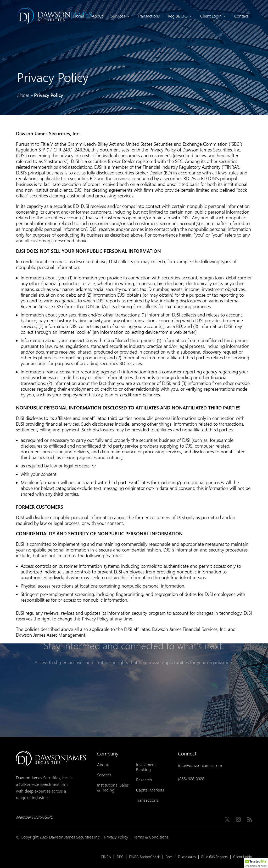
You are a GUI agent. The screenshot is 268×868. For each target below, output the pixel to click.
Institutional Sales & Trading (113, 788)
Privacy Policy (116, 837)
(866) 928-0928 (191, 779)
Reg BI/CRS (180, 16)
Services (120, 16)
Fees (169, 857)
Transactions (149, 16)
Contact (241, 16)
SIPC (120, 857)
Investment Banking (146, 767)
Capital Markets (150, 790)
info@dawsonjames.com (200, 766)
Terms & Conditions (151, 837)
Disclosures (187, 857)
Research (144, 780)
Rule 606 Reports (214, 857)
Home (79, 16)
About (97, 16)
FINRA (106, 857)
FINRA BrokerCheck (144, 857)
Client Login (213, 16)
